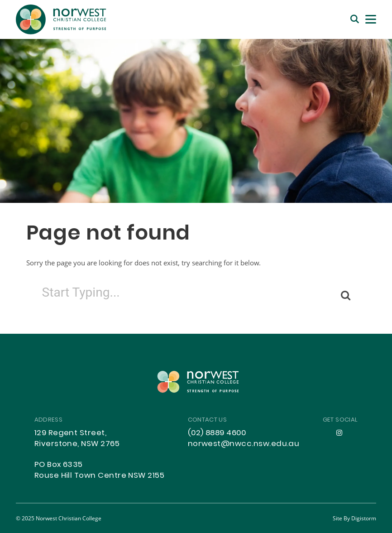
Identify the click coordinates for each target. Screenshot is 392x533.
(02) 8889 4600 (217, 433)
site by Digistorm (354, 518)
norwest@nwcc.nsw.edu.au (244, 444)
